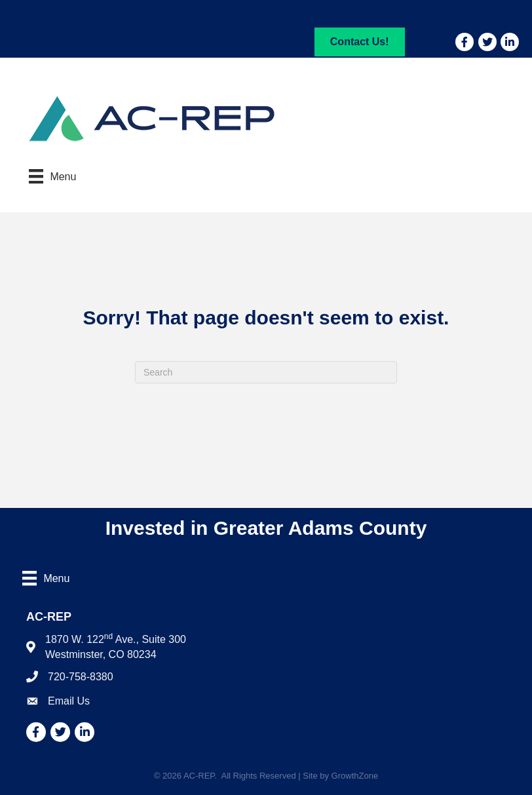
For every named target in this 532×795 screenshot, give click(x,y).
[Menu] (52, 176)
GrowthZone (355, 776)
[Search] (266, 372)
